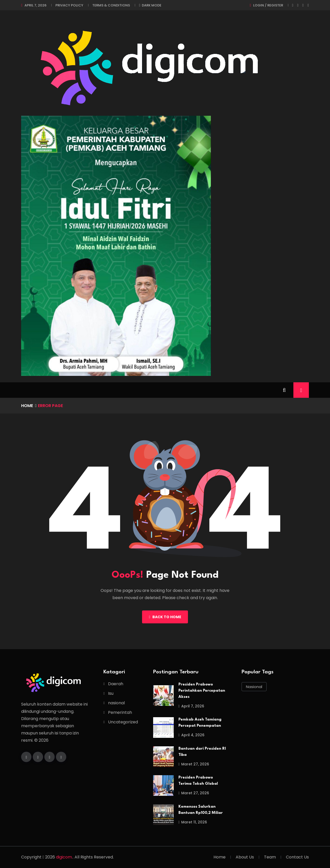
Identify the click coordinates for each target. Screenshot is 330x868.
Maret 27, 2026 (194, 764)
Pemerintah (120, 712)
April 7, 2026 (35, 5)
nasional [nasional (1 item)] (254, 687)
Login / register (268, 5)
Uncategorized (123, 722)
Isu (111, 693)
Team (270, 857)
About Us (245, 857)
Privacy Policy (69, 5)
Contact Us (297, 857)
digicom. (64, 857)
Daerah (116, 684)
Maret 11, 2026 (193, 822)
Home (27, 406)
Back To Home (165, 617)
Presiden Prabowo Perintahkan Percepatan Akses (202, 691)
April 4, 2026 (191, 735)
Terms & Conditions (111, 5)
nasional (116, 703)
